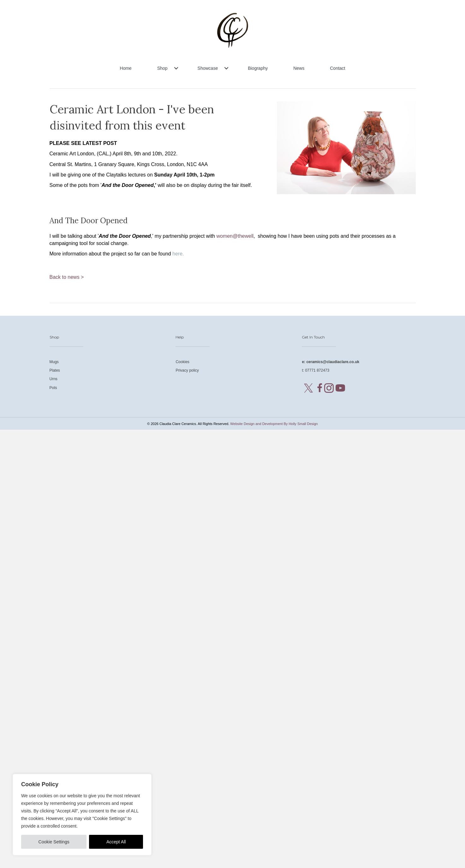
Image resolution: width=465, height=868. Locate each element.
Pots (53, 388)
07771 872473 (317, 370)
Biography (258, 68)
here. (178, 254)
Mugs (54, 362)
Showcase (208, 68)
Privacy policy (187, 370)
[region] (82, 815)
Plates (55, 370)
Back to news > (67, 277)
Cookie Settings (54, 842)
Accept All (116, 842)
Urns (54, 379)
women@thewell (235, 236)
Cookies (182, 362)
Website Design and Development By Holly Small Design (274, 424)
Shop (162, 68)
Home (126, 68)
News (299, 68)
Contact (337, 68)
